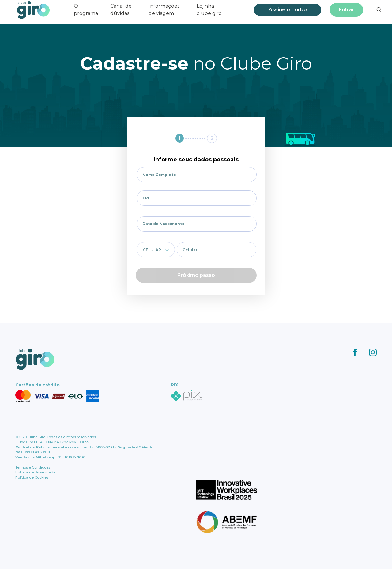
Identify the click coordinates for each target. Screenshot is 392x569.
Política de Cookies (32, 477)
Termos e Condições (33, 467)
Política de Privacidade (35, 472)
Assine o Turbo (288, 10)
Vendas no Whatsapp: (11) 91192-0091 (50, 457)
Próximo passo (196, 275)
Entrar (346, 10)
